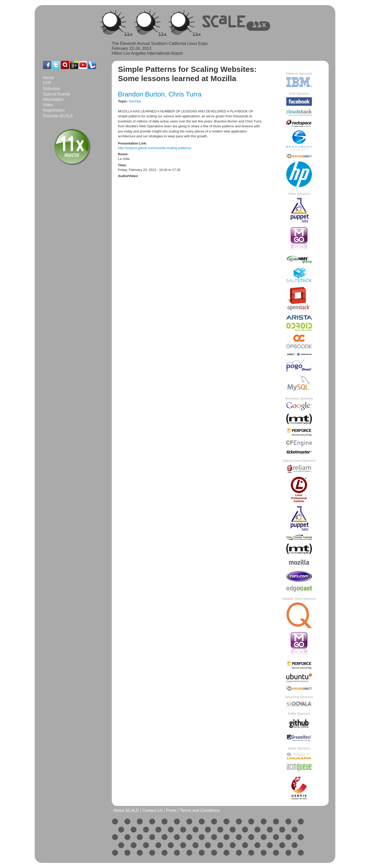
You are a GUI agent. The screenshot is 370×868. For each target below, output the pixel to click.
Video (48, 105)
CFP (47, 83)
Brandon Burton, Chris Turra (160, 94)
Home (48, 78)
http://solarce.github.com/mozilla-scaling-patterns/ (155, 148)
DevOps (135, 101)
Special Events (57, 94)
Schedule (52, 89)
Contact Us (152, 811)
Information (53, 99)
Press (171, 811)
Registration (54, 110)
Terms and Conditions (200, 811)
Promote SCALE (58, 116)
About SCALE (126, 811)
